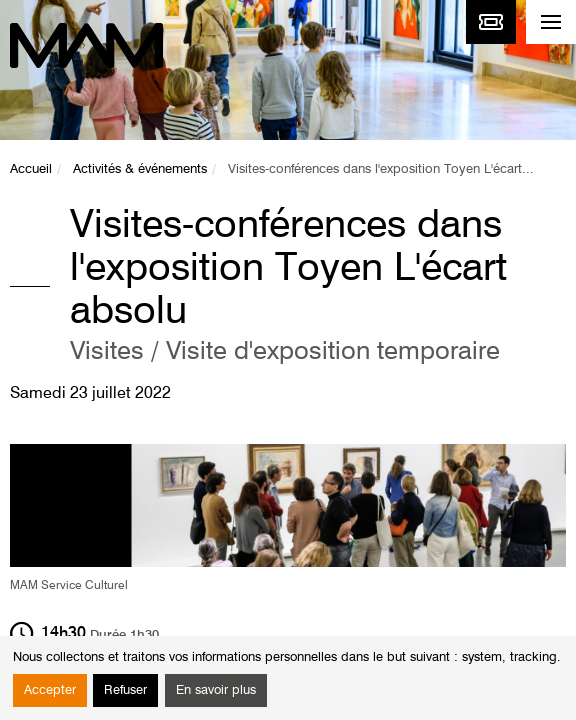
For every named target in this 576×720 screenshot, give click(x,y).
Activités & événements (140, 169)
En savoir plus (216, 690)
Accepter (50, 690)
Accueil (31, 169)
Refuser (125, 690)
